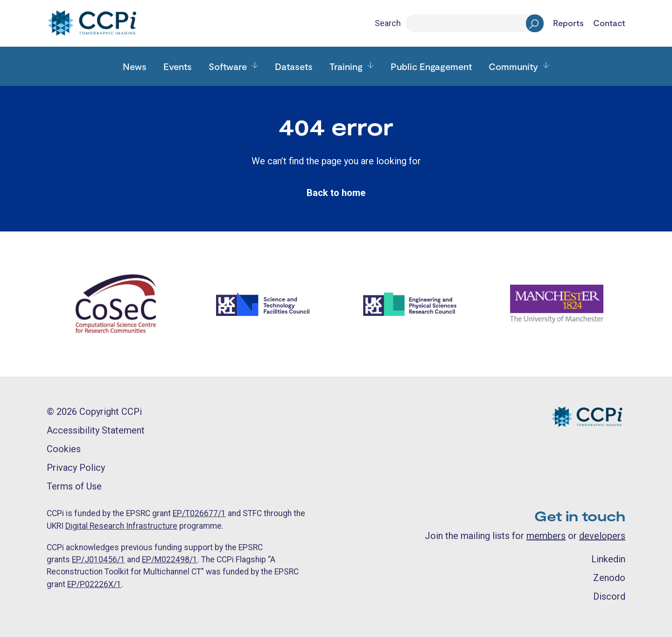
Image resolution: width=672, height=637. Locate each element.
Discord (609, 596)
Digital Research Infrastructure (121, 526)
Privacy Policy (76, 468)
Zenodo (609, 578)
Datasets (294, 66)
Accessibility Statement (96, 430)
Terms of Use (74, 486)
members (546, 536)
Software (228, 66)
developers (602, 536)
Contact (609, 23)
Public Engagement (431, 66)
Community (513, 66)
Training (346, 66)
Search (388, 23)
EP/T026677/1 (199, 513)
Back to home (336, 193)
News (135, 66)
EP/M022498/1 (170, 560)
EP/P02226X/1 (94, 584)
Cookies (64, 449)
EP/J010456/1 (98, 560)
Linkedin (608, 559)
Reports (568, 23)
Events (178, 66)
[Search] (475, 23)
